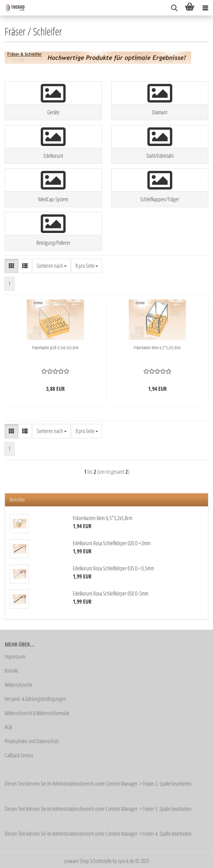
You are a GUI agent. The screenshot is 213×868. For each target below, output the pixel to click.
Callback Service (19, 755)
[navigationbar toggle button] (205, 8)
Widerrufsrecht (18, 685)
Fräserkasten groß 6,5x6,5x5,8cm (55, 347)
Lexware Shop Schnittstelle (88, 861)
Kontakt (11, 670)
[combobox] (52, 266)
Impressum (15, 656)
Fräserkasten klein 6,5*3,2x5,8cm (157, 347)
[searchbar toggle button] (174, 8)
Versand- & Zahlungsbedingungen (35, 699)
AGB (8, 727)
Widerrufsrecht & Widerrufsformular (37, 713)
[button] (12, 266)
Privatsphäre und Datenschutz (32, 741)
